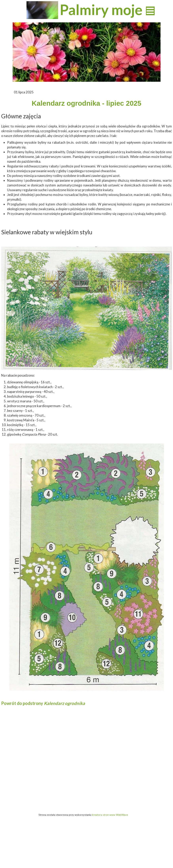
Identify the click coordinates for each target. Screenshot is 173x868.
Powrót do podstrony (43, 703)
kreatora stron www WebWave (110, 815)
